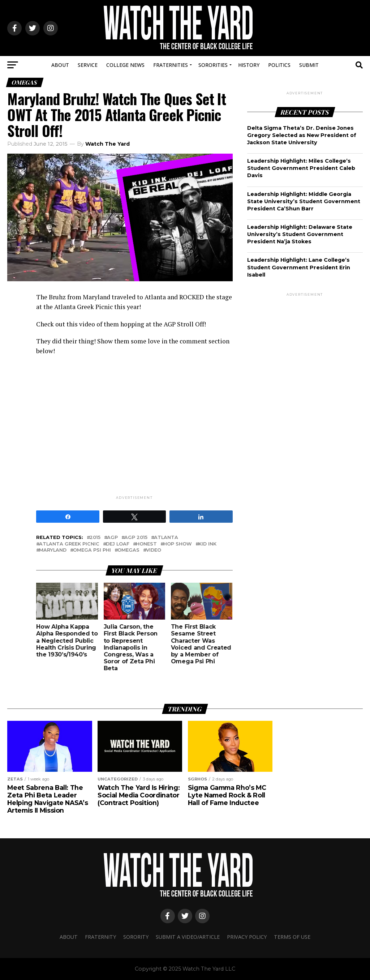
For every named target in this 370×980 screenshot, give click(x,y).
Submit (309, 65)
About (60, 65)
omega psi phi (92, 550)
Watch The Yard (107, 144)
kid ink (207, 544)
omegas (128, 550)
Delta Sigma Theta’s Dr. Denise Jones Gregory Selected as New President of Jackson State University (302, 135)
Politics (279, 65)
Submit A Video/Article (188, 937)
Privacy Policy (247, 937)
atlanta (166, 538)
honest (146, 544)
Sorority (136, 937)
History (249, 65)
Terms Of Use (292, 937)
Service (88, 65)
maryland (53, 550)
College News (125, 65)
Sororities (213, 65)
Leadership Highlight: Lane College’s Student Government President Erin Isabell (299, 267)
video (154, 550)
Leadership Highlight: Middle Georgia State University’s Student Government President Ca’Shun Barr (304, 201)
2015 (95, 538)
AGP (112, 538)
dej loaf (118, 544)
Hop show (178, 544)
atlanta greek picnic (69, 544)
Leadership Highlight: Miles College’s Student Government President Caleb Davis (301, 168)
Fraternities (171, 65)
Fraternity (100, 937)
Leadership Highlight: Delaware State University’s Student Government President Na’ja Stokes (300, 234)
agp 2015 (136, 538)
